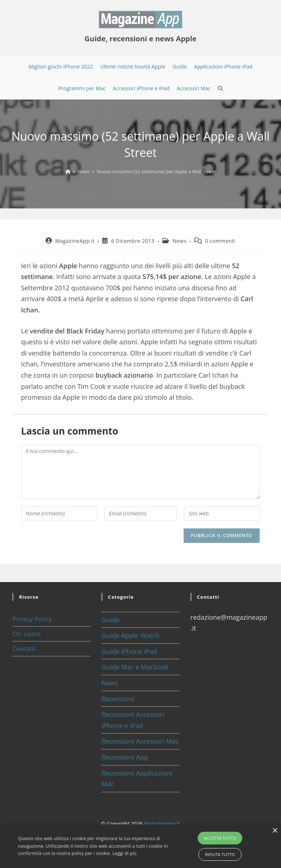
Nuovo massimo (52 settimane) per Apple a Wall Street (156, 171)
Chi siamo (26, 634)
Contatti (24, 649)
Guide (110, 620)
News (179, 241)
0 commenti (220, 241)
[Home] (68, 171)
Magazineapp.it (162, 824)
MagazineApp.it (75, 241)
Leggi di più (124, 853)
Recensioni (118, 699)
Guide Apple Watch (130, 635)
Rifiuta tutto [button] (220, 854)
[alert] (140, 846)
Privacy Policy (32, 619)
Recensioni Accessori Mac (140, 741)
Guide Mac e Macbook (135, 667)
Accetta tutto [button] (220, 838)
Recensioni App (125, 757)
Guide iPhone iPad (129, 651)
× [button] (275, 831)
